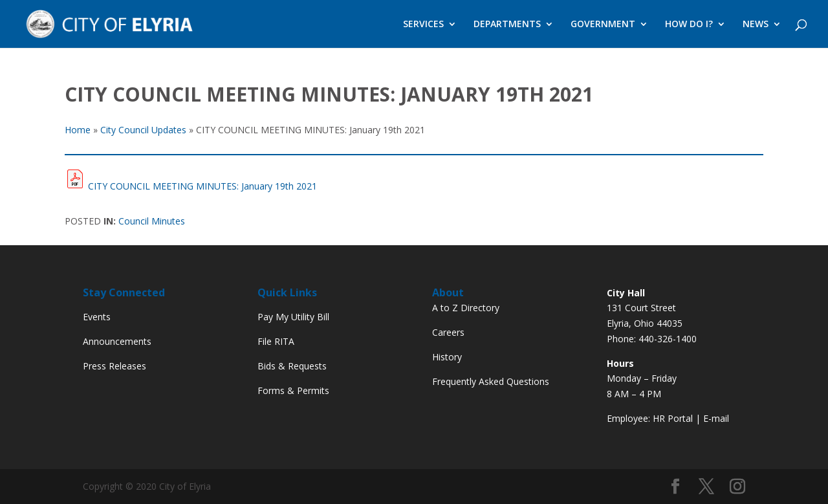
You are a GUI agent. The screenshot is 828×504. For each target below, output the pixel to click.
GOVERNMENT (603, 25)
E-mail (716, 418)
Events (97, 317)
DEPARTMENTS (507, 25)
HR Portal (673, 418)
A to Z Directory (466, 308)
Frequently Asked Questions (491, 381)
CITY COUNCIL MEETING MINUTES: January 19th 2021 (202, 186)
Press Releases (114, 366)
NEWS (756, 25)
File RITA (276, 341)
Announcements (117, 341)
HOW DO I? (689, 25)
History (447, 357)
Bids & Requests (292, 366)
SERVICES (423, 25)
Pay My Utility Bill (293, 317)
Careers (448, 332)
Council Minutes (152, 221)
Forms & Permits (293, 390)
